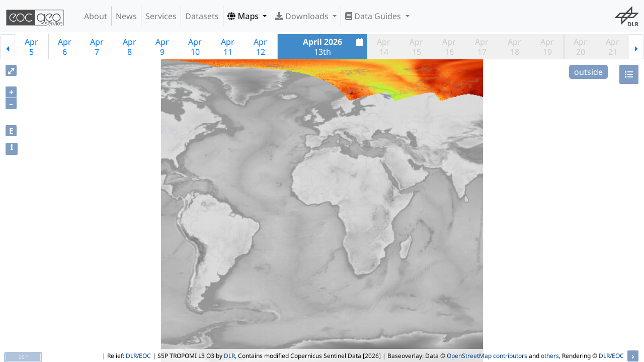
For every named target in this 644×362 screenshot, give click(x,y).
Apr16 (449, 47)
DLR (229, 356)
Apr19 (547, 47)
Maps (244, 16)
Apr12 (260, 47)
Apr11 (228, 47)
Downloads (303, 16)
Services (161, 16)
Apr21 (613, 47)
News (126, 16)
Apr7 (97, 47)
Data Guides (374, 16)
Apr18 (514, 47)
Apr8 (130, 47)
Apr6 (65, 47)
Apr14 (384, 47)
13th (334, 47)
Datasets (202, 16)
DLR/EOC (138, 356)
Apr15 (416, 47)
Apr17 (482, 47)
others (550, 356)
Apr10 (195, 47)
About (96, 16)
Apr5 (31, 47)
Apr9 (162, 47)
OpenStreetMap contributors (487, 356)
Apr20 (580, 47)
